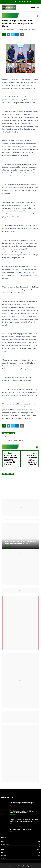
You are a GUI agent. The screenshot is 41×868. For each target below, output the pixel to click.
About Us (17, 867)
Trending (33, 30)
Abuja (5, 441)
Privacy (24, 867)
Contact (30, 867)
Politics (3, 853)
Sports (3, 858)
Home (11, 867)
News (16, 441)
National (4, 847)
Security (4, 855)
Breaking (10, 441)
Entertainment (5, 844)
